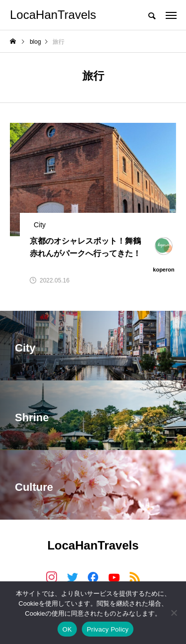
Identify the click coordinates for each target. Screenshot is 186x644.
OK (67, 629)
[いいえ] (174, 613)
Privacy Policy (108, 629)
